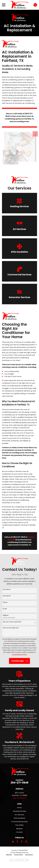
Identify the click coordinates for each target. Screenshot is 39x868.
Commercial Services (19, 822)
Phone (5, 602)
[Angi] (26, 841)
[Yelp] (22, 841)
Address (6, 615)
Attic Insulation (19, 818)
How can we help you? (11, 628)
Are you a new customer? (12, 622)
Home (19, 808)
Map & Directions (19, 798)
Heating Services (19, 811)
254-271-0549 (19, 783)
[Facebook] (17, 841)
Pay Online (19, 825)
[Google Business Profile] (13, 841)
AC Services (19, 815)
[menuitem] (9, 855)
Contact (19, 832)
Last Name (7, 596)
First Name (7, 589)
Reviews (19, 829)
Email (5, 609)
